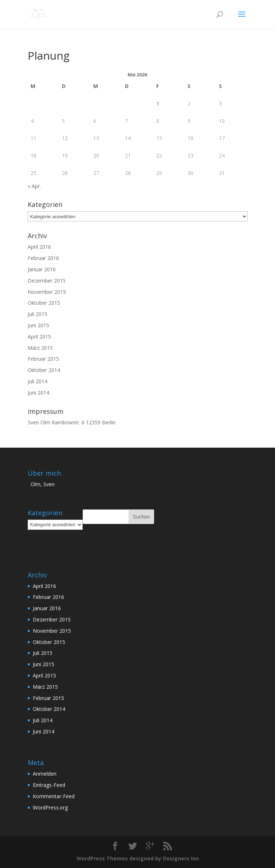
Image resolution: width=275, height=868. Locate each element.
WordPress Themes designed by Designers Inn (138, 858)
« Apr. (34, 186)
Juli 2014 (38, 381)
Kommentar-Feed (54, 796)
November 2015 (47, 292)
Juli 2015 (38, 314)
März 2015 (40, 348)
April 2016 (39, 247)
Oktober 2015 (44, 303)
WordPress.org (50, 807)
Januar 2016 (42, 269)
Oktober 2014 (44, 370)
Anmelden (45, 774)
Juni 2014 (38, 393)
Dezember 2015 (47, 281)
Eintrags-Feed (49, 785)
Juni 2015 (38, 325)
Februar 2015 (43, 359)
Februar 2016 (43, 258)
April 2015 (39, 337)
